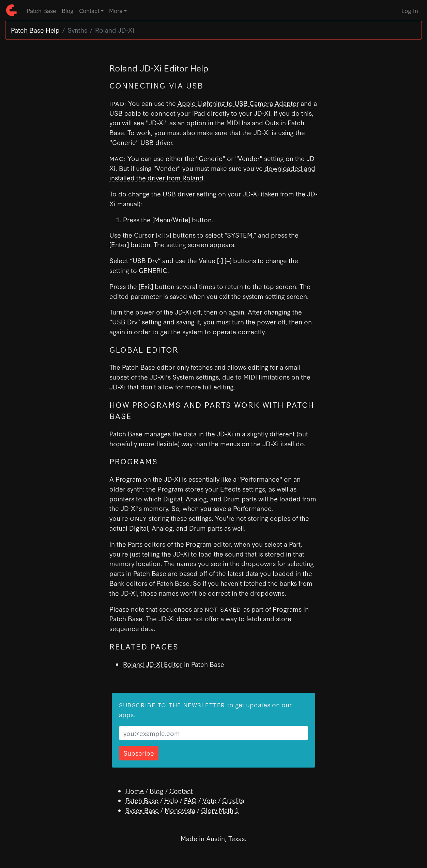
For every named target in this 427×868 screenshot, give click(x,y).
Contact (181, 791)
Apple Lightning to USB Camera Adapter (238, 103)
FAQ (190, 800)
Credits (233, 800)
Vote (209, 800)
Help (171, 800)
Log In (410, 10)
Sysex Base (142, 810)
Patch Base (41, 10)
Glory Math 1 (220, 810)
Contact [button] (89, 10)
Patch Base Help (35, 30)
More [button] (116, 10)
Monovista (180, 810)
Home (135, 791)
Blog (68, 10)
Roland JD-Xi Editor (153, 664)
